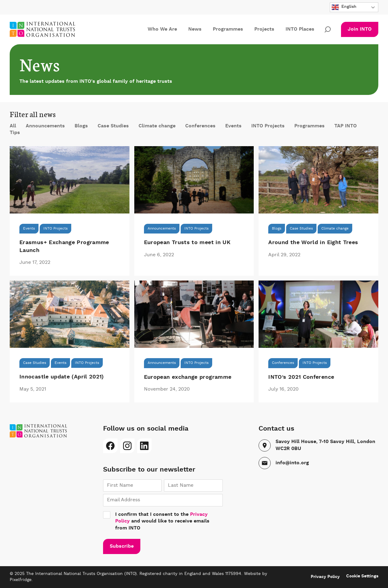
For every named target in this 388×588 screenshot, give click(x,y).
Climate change (157, 126)
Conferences (200, 126)
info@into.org (292, 463)
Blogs (81, 126)
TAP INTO (346, 126)
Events (233, 126)
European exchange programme (188, 377)
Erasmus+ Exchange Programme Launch (64, 246)
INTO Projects (268, 126)
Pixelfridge (21, 580)
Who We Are (162, 29)
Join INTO (360, 29)
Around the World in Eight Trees (313, 243)
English (344, 7)
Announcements (45, 126)
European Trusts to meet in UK (187, 243)
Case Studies (113, 126)
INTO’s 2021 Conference (301, 377)
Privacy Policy (325, 577)
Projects (264, 29)
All (13, 126)
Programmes (228, 29)
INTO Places (300, 29)
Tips (15, 133)
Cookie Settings (362, 576)
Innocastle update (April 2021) (62, 377)
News (195, 29)
